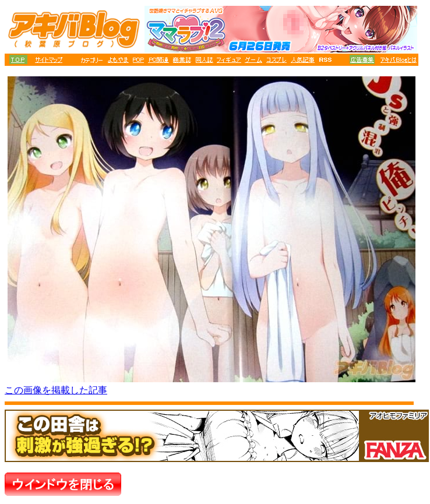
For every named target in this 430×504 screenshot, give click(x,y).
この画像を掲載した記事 (56, 390)
